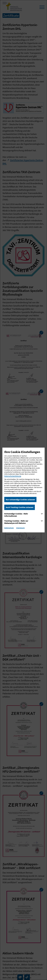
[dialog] (23, 490)
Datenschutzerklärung (13, 476)
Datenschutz (9, 528)
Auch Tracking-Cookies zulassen (20, 507)
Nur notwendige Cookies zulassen (20, 500)
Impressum (20, 528)
